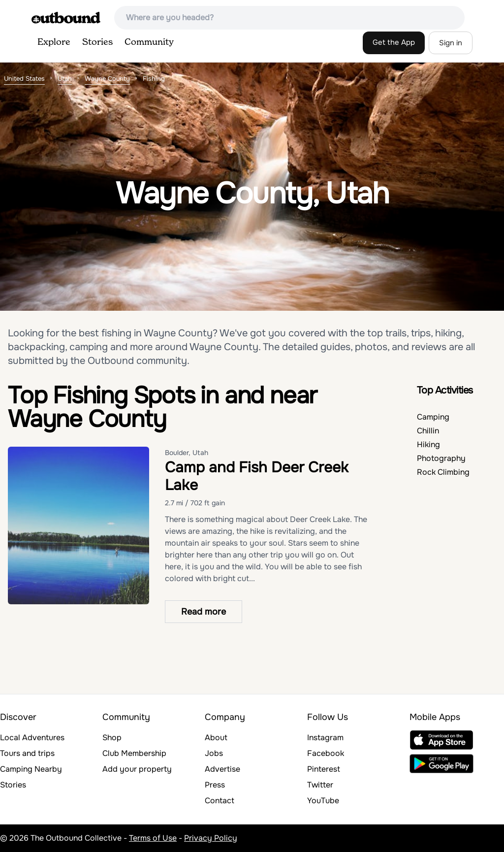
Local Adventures (32, 737)
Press (215, 785)
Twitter (320, 785)
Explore (54, 42)
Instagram (325, 737)
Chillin (428, 431)
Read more (204, 612)
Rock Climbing (443, 472)
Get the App (394, 42)
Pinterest (324, 769)
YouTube (323, 801)
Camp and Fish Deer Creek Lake (257, 476)
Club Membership (134, 753)
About (216, 737)
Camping (433, 417)
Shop (112, 737)
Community (149, 42)
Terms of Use (153, 838)
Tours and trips (27, 753)
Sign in (451, 43)
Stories (97, 42)
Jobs (214, 753)
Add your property (137, 769)
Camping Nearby (31, 769)
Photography (441, 458)
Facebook (326, 753)
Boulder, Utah (187, 453)
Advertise (222, 769)
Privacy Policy (211, 838)
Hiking (428, 444)
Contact (220, 801)
